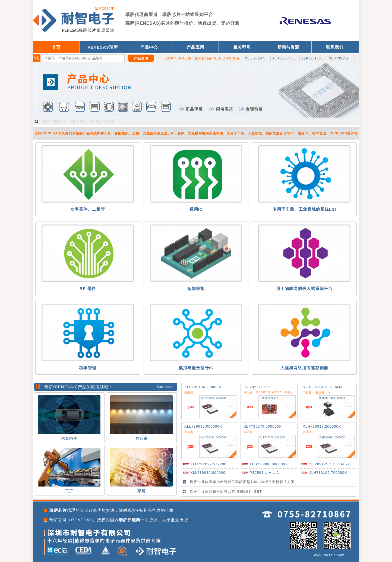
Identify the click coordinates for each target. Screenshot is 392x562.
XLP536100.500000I (318, 58)
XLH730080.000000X (269, 464)
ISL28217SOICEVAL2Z (329, 464)
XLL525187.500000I (262, 58)
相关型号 (242, 47)
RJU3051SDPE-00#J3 (323, 387)
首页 (56, 47)
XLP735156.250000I (203, 387)
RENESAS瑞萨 (103, 47)
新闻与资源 (288, 47)
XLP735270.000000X (263, 426)
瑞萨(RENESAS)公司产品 (91, 121)
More (162, 387)
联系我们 (335, 47)
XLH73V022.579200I (209, 464)
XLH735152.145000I (346, 58)
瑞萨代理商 (52, 121)
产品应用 (195, 47)
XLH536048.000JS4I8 (291, 58)
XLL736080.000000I (208, 473)
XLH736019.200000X (322, 426)
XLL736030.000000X (203, 426)
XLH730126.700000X (328, 473)
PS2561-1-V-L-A (264, 473)
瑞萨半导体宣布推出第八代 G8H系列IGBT (226, 492)
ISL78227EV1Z (257, 387)
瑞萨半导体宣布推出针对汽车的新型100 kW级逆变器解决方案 (242, 482)
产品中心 (149, 47)
